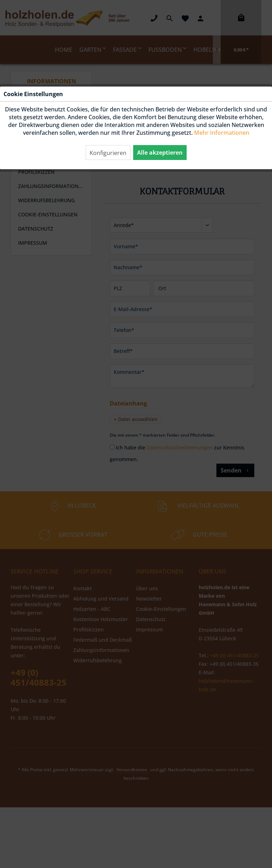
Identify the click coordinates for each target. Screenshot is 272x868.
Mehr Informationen (222, 133)
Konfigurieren (108, 153)
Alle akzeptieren (160, 153)
